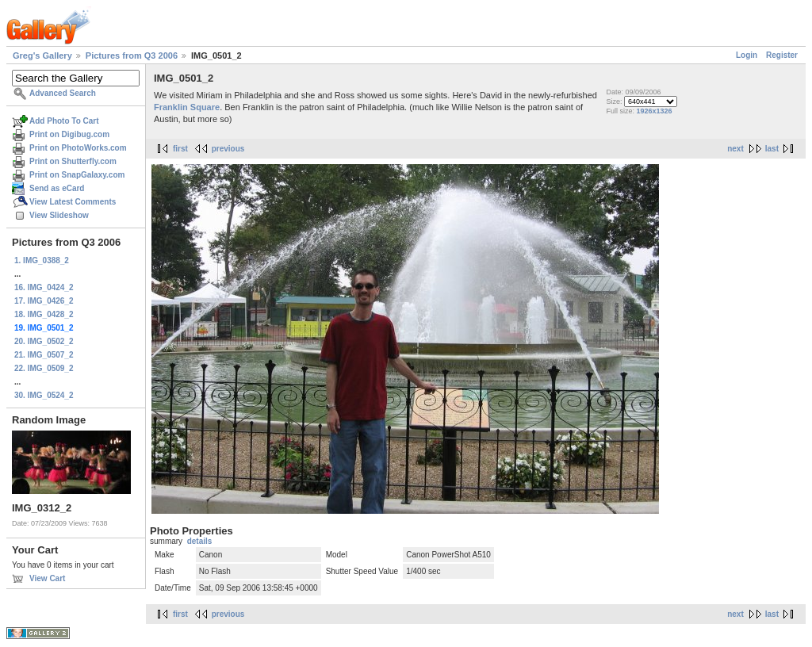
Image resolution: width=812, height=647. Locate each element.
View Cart (47, 578)
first (180, 149)
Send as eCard (57, 188)
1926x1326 (654, 111)
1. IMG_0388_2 (42, 260)
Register (782, 55)
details (200, 541)
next (735, 149)
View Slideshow (59, 215)
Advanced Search (63, 93)
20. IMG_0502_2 (44, 341)
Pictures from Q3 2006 (132, 56)
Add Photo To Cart (64, 121)
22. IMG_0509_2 (44, 368)
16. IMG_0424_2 (44, 287)
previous (228, 149)
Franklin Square (187, 107)
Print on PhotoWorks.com (78, 148)
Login (747, 55)
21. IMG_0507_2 (44, 355)
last (772, 149)
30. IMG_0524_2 (44, 395)
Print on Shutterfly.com (73, 161)
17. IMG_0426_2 (44, 301)
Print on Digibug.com (69, 134)
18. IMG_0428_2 (44, 314)
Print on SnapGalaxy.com (77, 175)
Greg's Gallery (42, 56)
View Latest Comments (73, 202)
